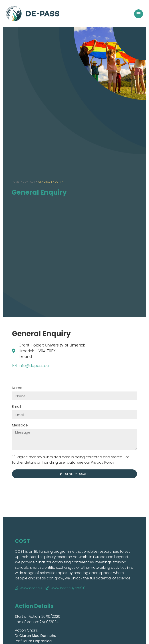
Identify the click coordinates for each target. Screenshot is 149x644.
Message (20, 426)
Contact (29, 182)
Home (16, 182)
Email (16, 407)
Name (17, 388)
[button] (139, 14)
